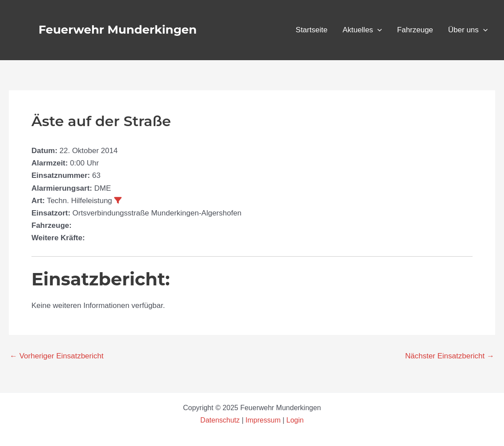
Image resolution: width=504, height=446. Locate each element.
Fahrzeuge (415, 30)
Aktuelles (362, 30)
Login (295, 420)
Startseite (312, 30)
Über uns (468, 30)
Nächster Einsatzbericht (450, 356)
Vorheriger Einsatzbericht (57, 356)
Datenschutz (221, 420)
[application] (377, 30)
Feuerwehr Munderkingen (118, 30)
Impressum (263, 420)
